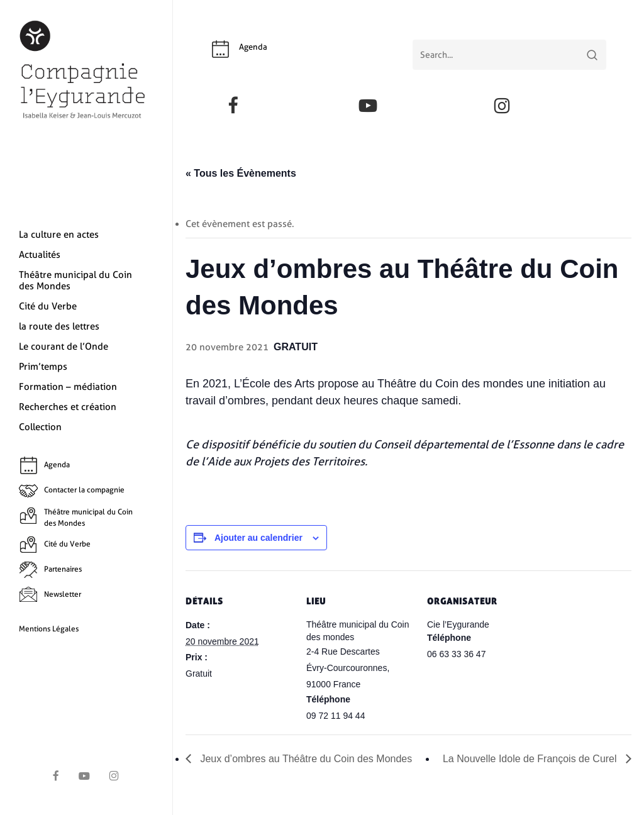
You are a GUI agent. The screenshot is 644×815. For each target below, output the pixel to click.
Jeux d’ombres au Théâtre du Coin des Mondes (305, 759)
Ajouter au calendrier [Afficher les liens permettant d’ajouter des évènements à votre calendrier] (258, 538)
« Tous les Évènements (241, 173)
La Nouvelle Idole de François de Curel (531, 759)
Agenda (253, 47)
